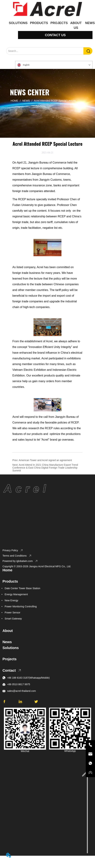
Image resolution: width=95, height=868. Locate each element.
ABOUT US (76, 24)
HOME (14, 101)
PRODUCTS (39, 23)
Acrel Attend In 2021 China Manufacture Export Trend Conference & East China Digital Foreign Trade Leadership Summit (45, 468)
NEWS (26, 101)
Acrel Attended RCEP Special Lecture (54, 101)
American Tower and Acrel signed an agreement (45, 460)
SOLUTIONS (18, 23)
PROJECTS (59, 23)
